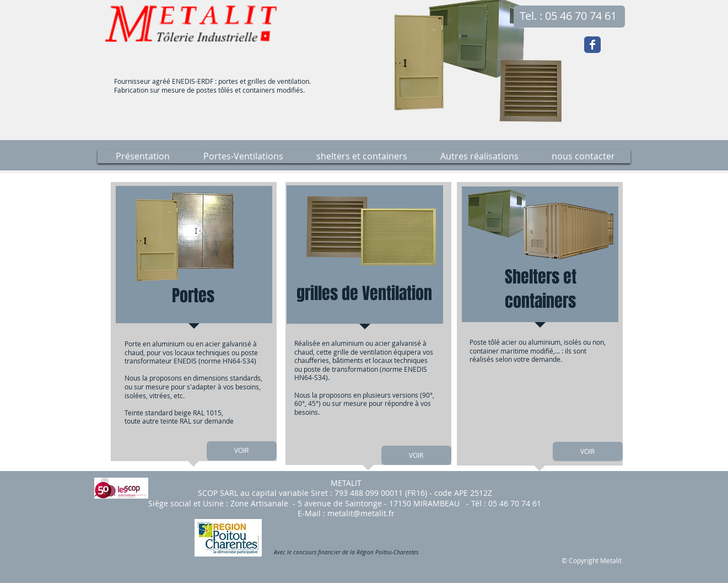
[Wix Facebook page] (592, 45)
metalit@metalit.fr (361, 513)
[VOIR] (242, 451)
